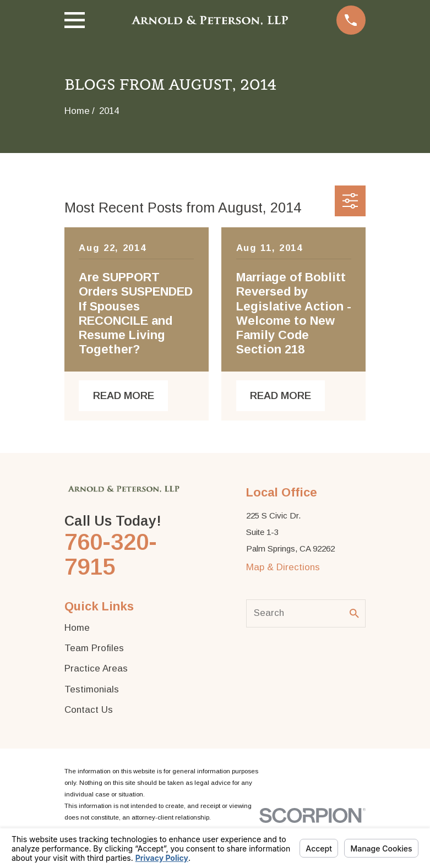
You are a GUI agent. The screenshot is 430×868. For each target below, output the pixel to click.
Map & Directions (283, 567)
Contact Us (89, 710)
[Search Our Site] (354, 613)
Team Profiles (94, 648)
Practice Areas (96, 668)
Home (77, 628)
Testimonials (92, 689)
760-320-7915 (111, 554)
